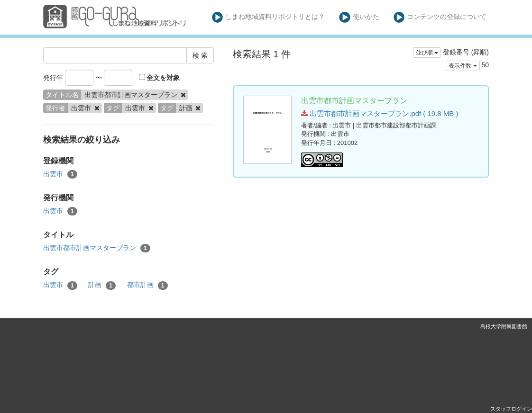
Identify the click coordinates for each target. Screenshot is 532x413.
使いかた (359, 17)
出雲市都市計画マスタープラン (97, 248)
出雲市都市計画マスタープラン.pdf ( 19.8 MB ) (380, 113)
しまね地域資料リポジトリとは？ (269, 17)
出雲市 (60, 174)
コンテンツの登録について (440, 17)
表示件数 (463, 66)
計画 (102, 285)
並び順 (427, 53)
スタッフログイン (511, 409)
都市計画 (147, 285)
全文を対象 (160, 78)
